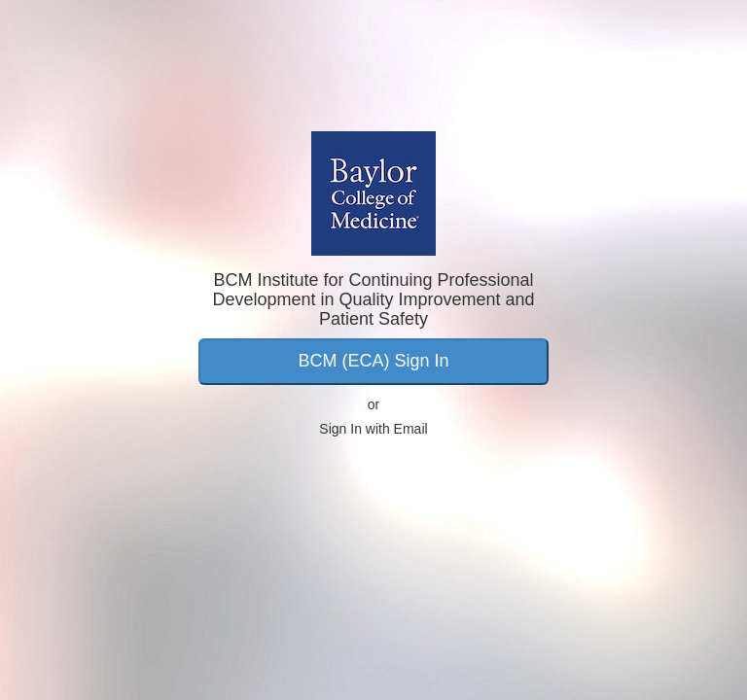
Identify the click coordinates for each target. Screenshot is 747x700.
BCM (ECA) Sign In (373, 361)
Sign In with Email (373, 429)
